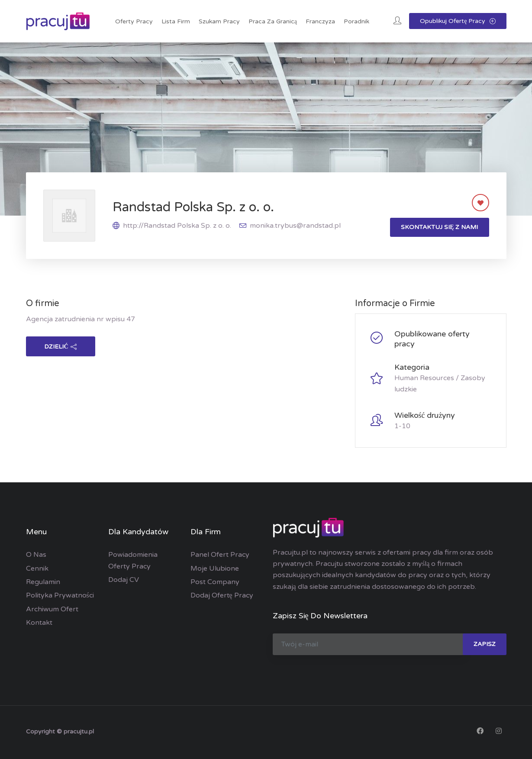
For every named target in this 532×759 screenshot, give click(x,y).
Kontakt (39, 623)
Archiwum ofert (52, 609)
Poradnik (356, 21)
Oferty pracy (134, 21)
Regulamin (43, 582)
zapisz (485, 644)
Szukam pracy (219, 21)
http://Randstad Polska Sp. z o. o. (177, 226)
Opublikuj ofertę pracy (458, 21)
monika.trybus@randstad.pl (295, 226)
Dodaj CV (124, 580)
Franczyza (320, 21)
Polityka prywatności (60, 595)
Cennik (37, 568)
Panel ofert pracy (220, 555)
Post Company (215, 582)
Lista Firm (176, 21)
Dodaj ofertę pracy (222, 595)
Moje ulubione (215, 568)
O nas (36, 555)
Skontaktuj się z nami (439, 227)
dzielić (60, 347)
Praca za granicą (273, 21)
